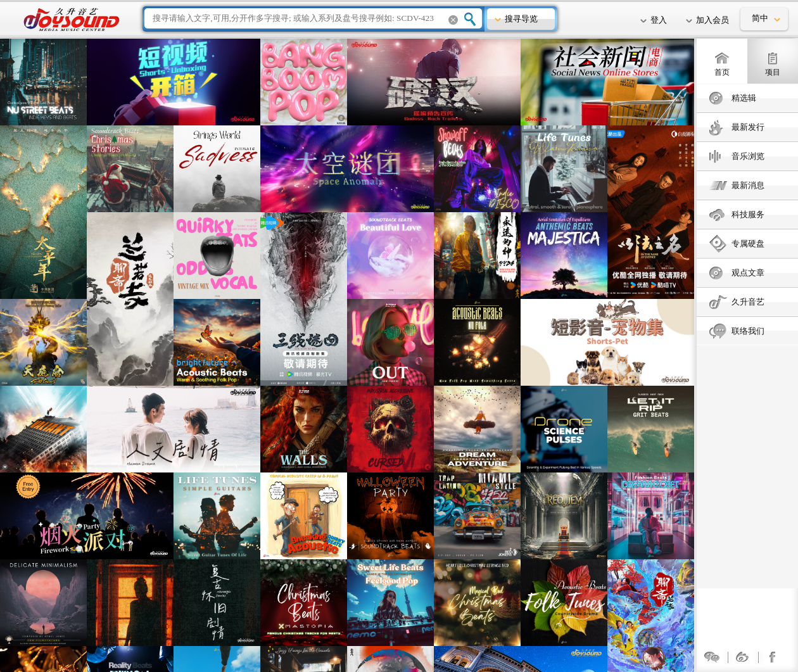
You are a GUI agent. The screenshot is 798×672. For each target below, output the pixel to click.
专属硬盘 (748, 244)
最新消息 (748, 185)
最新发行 (748, 127)
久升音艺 (748, 302)
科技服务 (748, 214)
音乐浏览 (748, 156)
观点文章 (748, 273)
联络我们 (748, 331)
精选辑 (744, 98)
